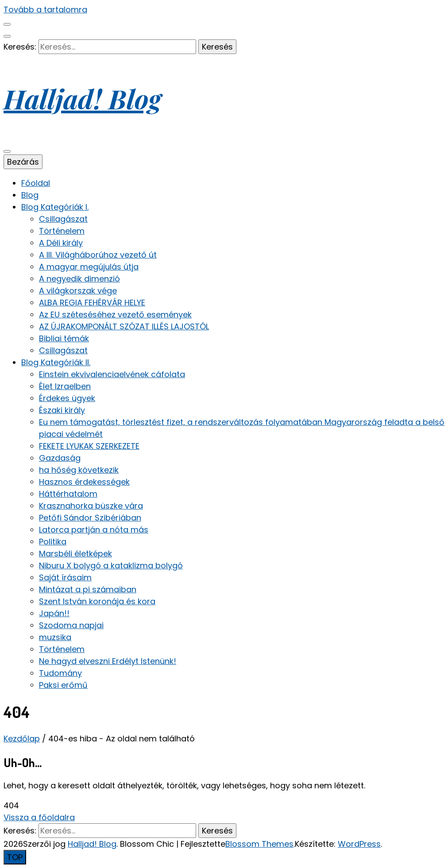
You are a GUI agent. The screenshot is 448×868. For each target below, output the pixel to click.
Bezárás (23, 162)
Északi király (62, 410)
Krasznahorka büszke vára (91, 506)
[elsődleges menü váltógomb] (7, 151)
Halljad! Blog (82, 98)
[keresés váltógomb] (7, 36)
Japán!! (54, 613)
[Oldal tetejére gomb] (15, 857)
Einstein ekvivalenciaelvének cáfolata (112, 374)
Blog (30, 195)
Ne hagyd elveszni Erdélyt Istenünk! (108, 661)
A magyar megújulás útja (89, 267)
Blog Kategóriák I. (55, 207)
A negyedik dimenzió (79, 279)
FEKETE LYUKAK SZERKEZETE (89, 446)
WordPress (359, 844)
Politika (53, 542)
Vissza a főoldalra (39, 817)
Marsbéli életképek (75, 554)
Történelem (62, 231)
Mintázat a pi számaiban (88, 589)
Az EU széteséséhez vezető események (115, 314)
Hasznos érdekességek (84, 482)
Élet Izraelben (65, 386)
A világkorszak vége (78, 291)
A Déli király (61, 243)
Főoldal (36, 183)
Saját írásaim (65, 577)
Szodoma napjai (71, 625)
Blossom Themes (259, 844)
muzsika (55, 637)
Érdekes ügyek (67, 398)
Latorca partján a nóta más (94, 530)
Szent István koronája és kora (97, 601)
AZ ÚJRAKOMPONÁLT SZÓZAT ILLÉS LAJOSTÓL (124, 326)
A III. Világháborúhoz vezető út (98, 255)
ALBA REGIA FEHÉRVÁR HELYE (92, 303)
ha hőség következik (79, 470)
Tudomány (60, 673)
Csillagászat (63, 219)
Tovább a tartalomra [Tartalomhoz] (45, 10)
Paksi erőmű (63, 685)
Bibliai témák (64, 338)
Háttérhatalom (68, 494)
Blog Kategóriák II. (56, 362)
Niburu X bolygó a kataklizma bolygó (111, 565)
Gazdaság (60, 458)
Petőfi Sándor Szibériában (90, 518)
